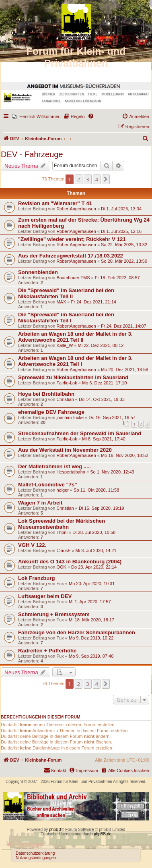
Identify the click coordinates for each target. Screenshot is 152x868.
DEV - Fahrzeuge (32, 154)
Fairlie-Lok (67, 383)
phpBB (55, 830)
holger (63, 490)
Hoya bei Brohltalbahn (46, 394)
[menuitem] (36, 116)
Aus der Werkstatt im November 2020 (65, 450)
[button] (106, 179)
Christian (65, 399)
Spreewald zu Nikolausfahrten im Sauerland (73, 377)
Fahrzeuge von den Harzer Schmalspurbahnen (77, 632)
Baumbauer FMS (73, 278)
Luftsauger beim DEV (45, 596)
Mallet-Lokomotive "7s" (48, 485)
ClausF (63, 550)
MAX (61, 302)
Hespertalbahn (71, 472)
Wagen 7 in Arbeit (40, 503)
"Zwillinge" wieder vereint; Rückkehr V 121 (72, 239)
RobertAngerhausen (76, 209)
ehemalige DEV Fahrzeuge (51, 412)
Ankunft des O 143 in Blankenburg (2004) (70, 562)
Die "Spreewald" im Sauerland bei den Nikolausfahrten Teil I (66, 318)
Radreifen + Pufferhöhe (47, 651)
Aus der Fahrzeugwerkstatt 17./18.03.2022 (71, 256)
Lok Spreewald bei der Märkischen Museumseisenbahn (62, 524)
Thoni (62, 532)
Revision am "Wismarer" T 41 (55, 203)
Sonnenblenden (38, 272)
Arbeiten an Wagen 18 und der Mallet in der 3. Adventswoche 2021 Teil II (75, 337)
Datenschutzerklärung (35, 853)
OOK (61, 567)
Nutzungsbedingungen (36, 858)
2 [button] (79, 179)
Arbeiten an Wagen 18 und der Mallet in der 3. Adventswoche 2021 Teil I (75, 361)
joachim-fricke (70, 417)
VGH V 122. (32, 545)
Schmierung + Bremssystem (54, 614)
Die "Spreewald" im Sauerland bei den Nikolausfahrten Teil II (66, 293)
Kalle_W (65, 345)
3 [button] (87, 179)
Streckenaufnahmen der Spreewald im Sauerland (80, 433)
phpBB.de (103, 834)
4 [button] (97, 179)
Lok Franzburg (37, 578)
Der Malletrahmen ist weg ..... (54, 466)
